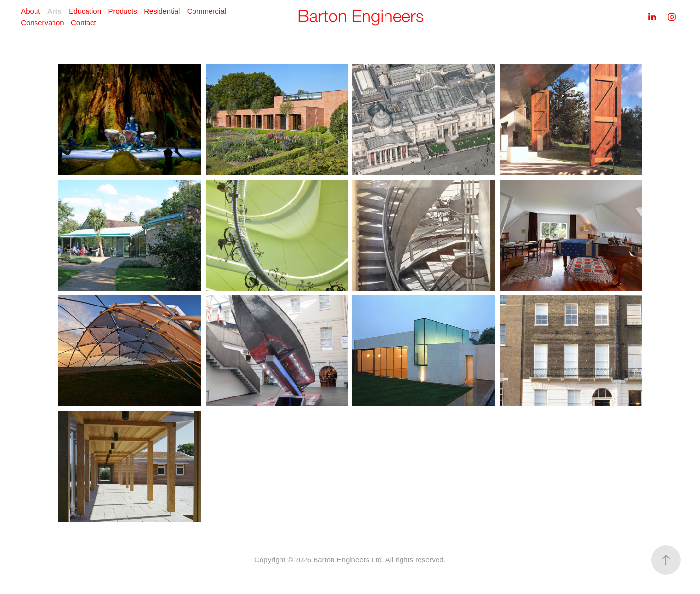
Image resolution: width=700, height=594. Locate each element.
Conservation (42, 23)
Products (122, 11)
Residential (162, 11)
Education (85, 11)
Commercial (207, 11)
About (30, 11)
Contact (84, 23)
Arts (54, 11)
